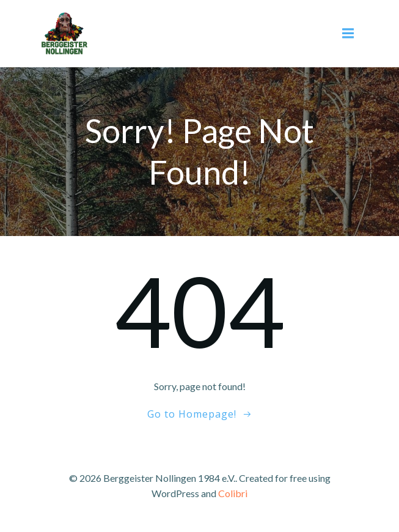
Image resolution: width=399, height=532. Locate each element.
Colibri (233, 493)
